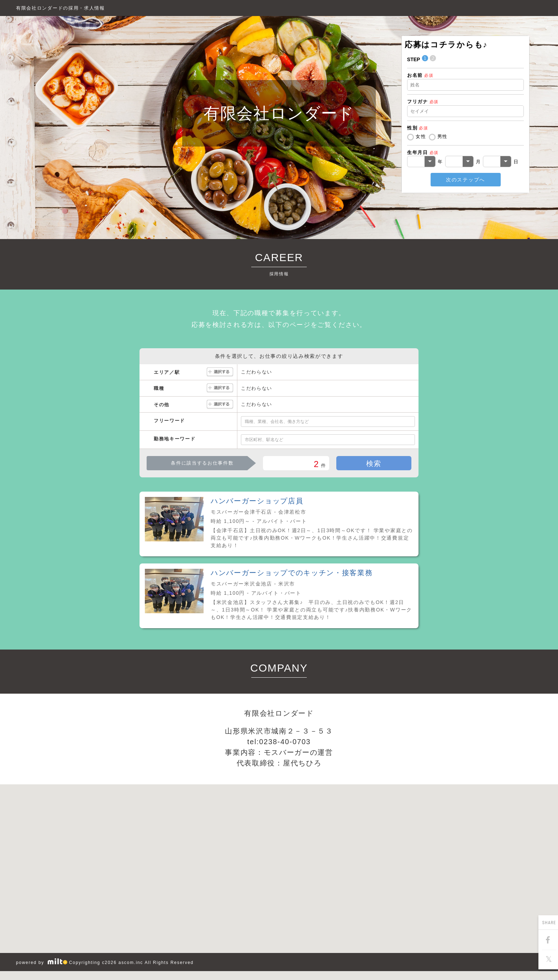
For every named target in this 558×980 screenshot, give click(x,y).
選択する (220, 372)
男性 (443, 136)
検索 (374, 463)
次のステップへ (465, 180)
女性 (421, 136)
